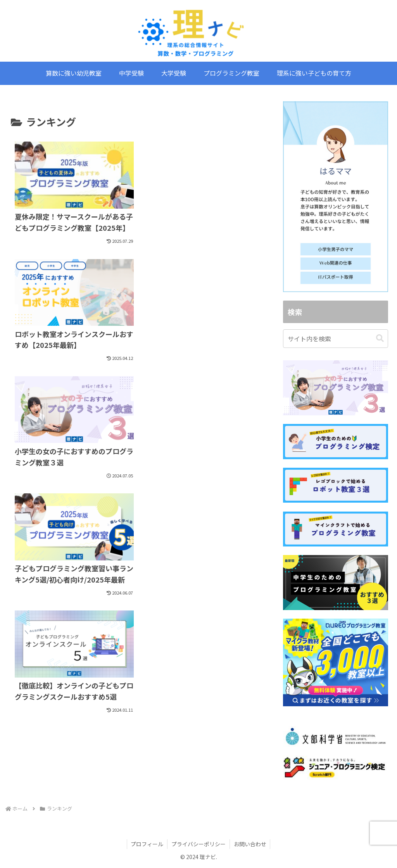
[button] (380, 338)
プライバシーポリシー (198, 844)
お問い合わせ (250, 844)
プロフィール (147, 844)
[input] (335, 339)
